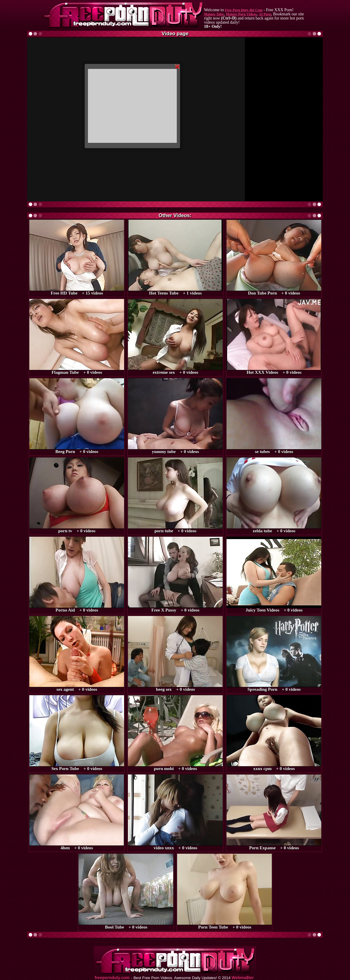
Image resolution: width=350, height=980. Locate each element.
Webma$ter (243, 978)
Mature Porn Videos (241, 14)
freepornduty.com (112, 978)
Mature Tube (214, 14)
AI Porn (265, 14)
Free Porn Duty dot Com (244, 10)
